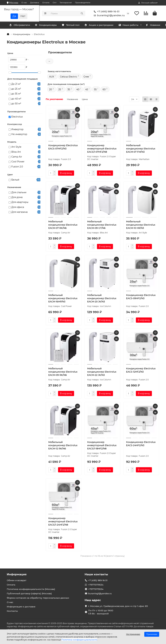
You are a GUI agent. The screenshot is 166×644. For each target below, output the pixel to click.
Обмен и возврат (17, 580)
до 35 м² (16, 94)
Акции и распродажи (104, 25)
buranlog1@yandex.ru (109, 16)
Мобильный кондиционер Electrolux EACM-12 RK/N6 (63, 446)
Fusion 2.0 (17, 167)
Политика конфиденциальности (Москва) (31, 589)
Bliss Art (16, 152)
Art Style (16, 147)
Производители (83, 3)
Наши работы (136, 25)
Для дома (17, 198)
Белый (15, 180)
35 (69, 90)
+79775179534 (96, 585)
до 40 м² (16, 99)
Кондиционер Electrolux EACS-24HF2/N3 (141, 444)
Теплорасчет (66, 3)
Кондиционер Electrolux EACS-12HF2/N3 (141, 371)
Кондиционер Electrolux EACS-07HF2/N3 (63, 147)
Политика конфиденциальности (79, 640)
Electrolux (17, 117)
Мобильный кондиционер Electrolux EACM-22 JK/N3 (102, 372)
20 (50, 90)
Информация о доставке (21, 607)
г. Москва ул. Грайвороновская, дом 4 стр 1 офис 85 (118, 606)
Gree (86, 77)
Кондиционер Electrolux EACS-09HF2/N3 (141, 297)
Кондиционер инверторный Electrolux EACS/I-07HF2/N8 (102, 149)
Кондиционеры (21, 25)
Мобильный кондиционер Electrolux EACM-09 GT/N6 (102, 225)
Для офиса (18, 207)
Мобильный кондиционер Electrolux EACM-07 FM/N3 (141, 149)
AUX (52, 77)
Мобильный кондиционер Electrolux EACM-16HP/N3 (63, 299)
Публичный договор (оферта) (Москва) (29, 593)
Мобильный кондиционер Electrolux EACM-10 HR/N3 (141, 225)
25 (60, 90)
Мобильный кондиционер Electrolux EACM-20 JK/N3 (102, 299)
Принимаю (152, 634)
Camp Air (17, 157)
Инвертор (17, 130)
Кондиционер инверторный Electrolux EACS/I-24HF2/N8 (63, 522)
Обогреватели (49, 25)
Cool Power (18, 162)
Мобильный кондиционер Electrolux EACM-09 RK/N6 (63, 372)
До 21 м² (16, 84)
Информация (17, 574)
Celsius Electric (69, 77)
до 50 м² (16, 104)
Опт (55, 3)
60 (104, 90)
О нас (24, 3)
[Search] (67, 14)
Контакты (12, 611)
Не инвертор (19, 135)
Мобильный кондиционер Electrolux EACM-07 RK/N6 (63, 225)
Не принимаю (133, 634)
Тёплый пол (75, 25)
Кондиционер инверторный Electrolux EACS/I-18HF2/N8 (102, 446)
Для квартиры (20, 203)
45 (87, 90)
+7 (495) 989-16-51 (106, 12)
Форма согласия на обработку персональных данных (38, 598)
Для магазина (19, 212)
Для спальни (19, 193)
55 (95, 90)
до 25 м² (16, 89)
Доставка (35, 3)
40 (78, 90)
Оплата (46, 3)
